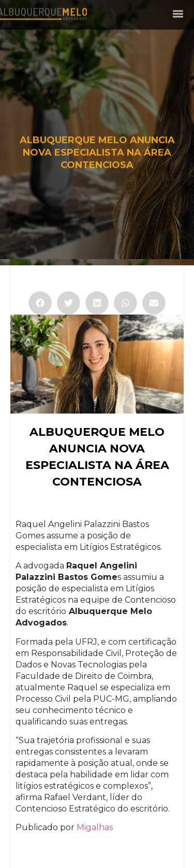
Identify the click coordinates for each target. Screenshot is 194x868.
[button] (178, 12)
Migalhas (95, 827)
